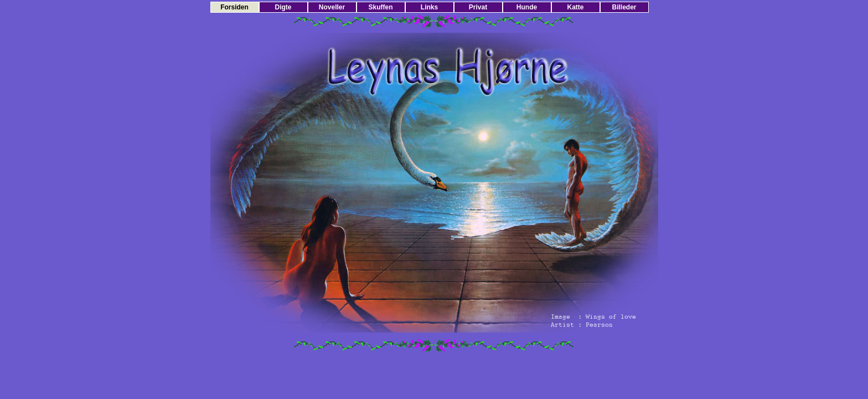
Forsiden (234, 7)
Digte (283, 7)
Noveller (332, 7)
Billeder (624, 7)
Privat (478, 7)
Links (429, 7)
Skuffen (380, 7)
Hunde (527, 7)
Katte (575, 7)
